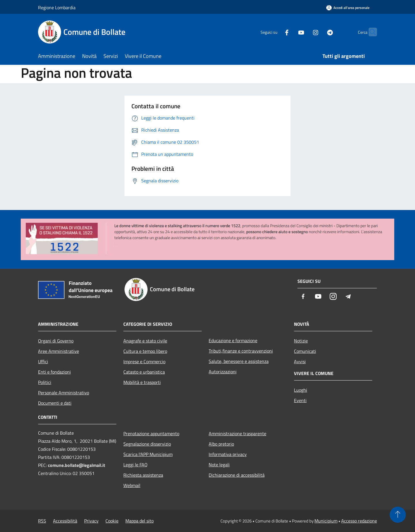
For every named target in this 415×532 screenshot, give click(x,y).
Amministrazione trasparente (237, 433)
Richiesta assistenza (143, 475)
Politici (45, 382)
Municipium (326, 521)
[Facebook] (276, 32)
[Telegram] (319, 32)
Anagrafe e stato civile (145, 341)
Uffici (43, 361)
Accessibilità (65, 521)
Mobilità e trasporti (142, 382)
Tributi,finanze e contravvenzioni (241, 351)
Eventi (300, 400)
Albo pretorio (221, 444)
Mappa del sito (139, 521)
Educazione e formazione (233, 340)
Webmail (132, 485)
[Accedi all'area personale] (348, 8)
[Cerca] (370, 32)
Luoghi (301, 390)
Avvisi (300, 361)
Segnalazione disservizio (147, 444)
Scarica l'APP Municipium (148, 454)
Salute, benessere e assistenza (239, 361)
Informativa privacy (228, 454)
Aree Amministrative (59, 351)
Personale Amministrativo (64, 393)
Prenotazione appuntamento (151, 433)
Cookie (112, 521)
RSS (42, 521)
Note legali (219, 465)
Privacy (91, 521)
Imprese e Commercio (144, 361)
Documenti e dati (55, 403)
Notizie (301, 341)
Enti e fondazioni (54, 372)
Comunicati (305, 351)
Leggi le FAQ (135, 465)
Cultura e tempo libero (145, 351)
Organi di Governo (56, 341)
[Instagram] (304, 32)
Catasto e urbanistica (144, 372)
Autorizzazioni (223, 372)
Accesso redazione (359, 521)
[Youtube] (290, 32)
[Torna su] (398, 515)
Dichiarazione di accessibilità (237, 475)
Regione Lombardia (57, 7)
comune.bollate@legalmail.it (77, 465)
